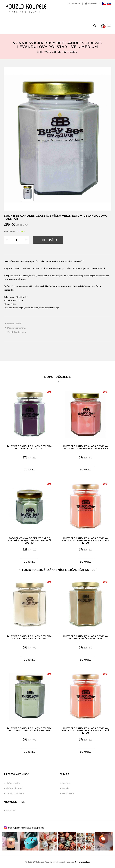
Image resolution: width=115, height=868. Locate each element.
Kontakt (66, 788)
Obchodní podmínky (15, 793)
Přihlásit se (10, 811)
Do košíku (49, 240)
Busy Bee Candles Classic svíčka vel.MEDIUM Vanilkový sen (29, 637)
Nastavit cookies (82, 862)
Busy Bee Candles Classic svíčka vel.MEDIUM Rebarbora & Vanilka (86, 447)
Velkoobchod (74, 4)
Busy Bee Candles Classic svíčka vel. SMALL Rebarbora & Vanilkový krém (86, 541)
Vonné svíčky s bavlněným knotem (61, 52)
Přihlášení (91, 4)
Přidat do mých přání (17, 332)
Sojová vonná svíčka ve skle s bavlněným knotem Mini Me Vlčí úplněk (29, 541)
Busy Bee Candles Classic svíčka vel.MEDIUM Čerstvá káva (86, 637)
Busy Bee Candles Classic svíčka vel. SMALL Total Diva (29, 447)
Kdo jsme (66, 783)
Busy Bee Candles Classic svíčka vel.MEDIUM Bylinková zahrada (29, 729)
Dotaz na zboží (14, 324)
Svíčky (40, 52)
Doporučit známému (17, 328)
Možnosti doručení (14, 788)
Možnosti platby (13, 783)
